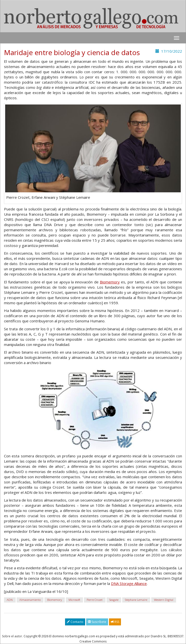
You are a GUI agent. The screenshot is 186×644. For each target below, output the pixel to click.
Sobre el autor (12, 636)
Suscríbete (97, 622)
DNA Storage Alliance (129, 583)
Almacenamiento (30, 600)
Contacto (75, 622)
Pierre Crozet (95, 600)
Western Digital (164, 600)
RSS (115, 622)
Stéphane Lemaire (136, 600)
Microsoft (74, 600)
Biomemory (110, 282)
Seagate (114, 600)
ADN (10, 600)
